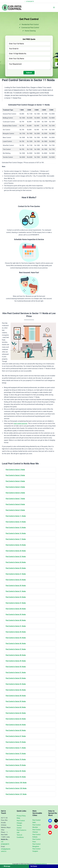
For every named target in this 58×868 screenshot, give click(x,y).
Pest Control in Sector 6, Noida (16, 493)
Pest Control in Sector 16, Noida (16, 535)
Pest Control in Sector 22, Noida (16, 559)
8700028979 (29, 1)
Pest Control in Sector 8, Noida (16, 505)
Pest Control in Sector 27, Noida (16, 577)
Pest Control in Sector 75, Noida (16, 761)
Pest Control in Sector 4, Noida (16, 482)
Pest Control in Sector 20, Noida (16, 553)
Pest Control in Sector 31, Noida (16, 594)
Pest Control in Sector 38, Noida (16, 612)
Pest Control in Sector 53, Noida (16, 683)
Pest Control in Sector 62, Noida (16, 719)
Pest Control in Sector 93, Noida (16, 784)
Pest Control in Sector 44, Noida (16, 636)
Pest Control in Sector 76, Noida (16, 767)
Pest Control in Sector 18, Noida (16, 547)
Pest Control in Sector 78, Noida (16, 772)
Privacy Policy (21, 816)
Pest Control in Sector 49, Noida (16, 666)
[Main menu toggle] (54, 7)
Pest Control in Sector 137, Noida (17, 802)
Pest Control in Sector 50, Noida (16, 672)
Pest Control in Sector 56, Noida (16, 695)
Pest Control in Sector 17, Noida (16, 541)
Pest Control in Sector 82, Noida (16, 778)
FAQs (18, 818)
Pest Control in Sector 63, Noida (16, 725)
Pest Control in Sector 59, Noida (16, 707)
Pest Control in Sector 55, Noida (16, 689)
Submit (29, 73)
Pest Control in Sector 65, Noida (16, 737)
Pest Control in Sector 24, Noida (16, 565)
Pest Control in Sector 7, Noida (16, 499)
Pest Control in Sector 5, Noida (16, 487)
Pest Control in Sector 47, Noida (16, 654)
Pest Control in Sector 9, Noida (16, 511)
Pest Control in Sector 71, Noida (16, 755)
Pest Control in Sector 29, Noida (16, 582)
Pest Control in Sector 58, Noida (16, 701)
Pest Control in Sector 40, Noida (16, 624)
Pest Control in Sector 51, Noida (16, 677)
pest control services (21, 423)
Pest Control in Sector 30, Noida (16, 588)
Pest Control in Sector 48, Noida (16, 660)
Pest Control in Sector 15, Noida (16, 529)
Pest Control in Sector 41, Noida (16, 630)
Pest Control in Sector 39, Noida (16, 618)
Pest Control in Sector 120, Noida (17, 796)
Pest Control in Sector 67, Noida (16, 743)
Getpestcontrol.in (41, 864)
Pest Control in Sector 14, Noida (16, 523)
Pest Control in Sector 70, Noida (16, 749)
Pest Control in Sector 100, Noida (17, 790)
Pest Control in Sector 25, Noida (16, 571)
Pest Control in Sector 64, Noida (16, 731)
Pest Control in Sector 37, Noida (16, 606)
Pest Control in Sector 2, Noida (16, 470)
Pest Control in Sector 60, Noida (16, 713)
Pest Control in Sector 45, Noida (16, 642)
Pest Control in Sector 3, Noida (16, 476)
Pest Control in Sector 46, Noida (16, 648)
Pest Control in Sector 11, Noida (16, 517)
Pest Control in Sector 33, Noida (16, 600)
